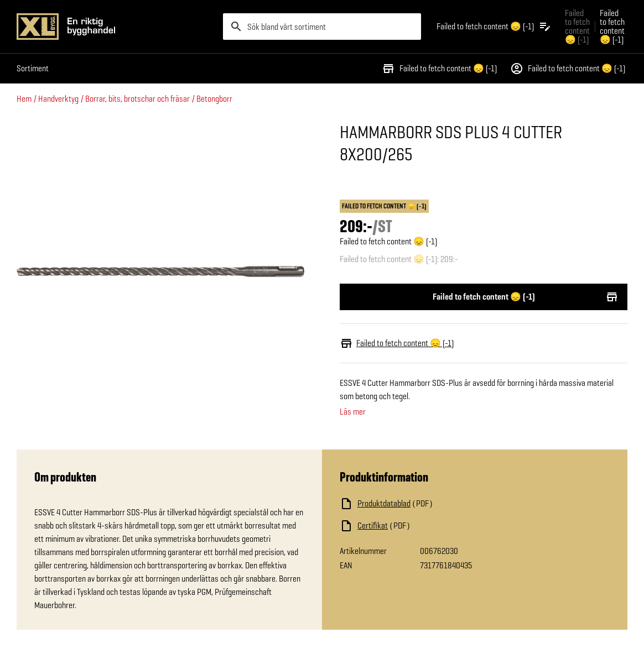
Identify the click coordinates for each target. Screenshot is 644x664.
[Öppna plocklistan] (494, 27)
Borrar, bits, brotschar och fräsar (137, 99)
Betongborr (214, 99)
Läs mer (353, 412)
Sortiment (33, 68)
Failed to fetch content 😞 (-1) (439, 69)
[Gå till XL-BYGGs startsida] (115, 27)
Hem (24, 99)
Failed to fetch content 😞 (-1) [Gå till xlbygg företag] (577, 26)
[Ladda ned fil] (450, 504)
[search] (322, 27)
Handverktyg (58, 99)
